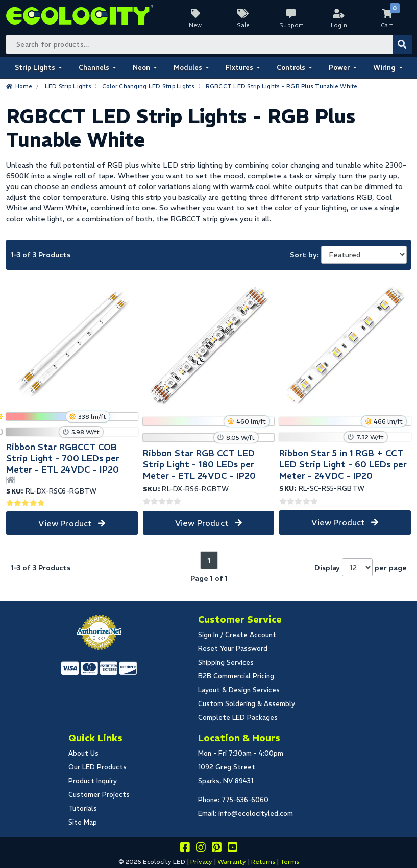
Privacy (201, 862)
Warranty (232, 862)
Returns (263, 862)
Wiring (384, 68)
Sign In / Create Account (237, 635)
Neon (141, 68)
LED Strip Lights (68, 86)
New (195, 25)
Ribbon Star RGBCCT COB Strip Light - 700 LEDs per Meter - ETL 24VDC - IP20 (63, 458)
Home (24, 86)
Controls (291, 68)
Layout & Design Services (239, 690)
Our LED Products (97, 767)
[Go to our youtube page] (232, 849)
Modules (188, 68)
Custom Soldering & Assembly (247, 704)
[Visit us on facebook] (185, 849)
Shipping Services (226, 662)
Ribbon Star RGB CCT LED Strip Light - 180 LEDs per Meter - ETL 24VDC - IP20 (199, 464)
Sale (243, 25)
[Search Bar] (208, 44)
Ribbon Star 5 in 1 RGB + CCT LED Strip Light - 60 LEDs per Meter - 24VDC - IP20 (343, 464)
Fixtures (239, 68)
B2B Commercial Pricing (236, 676)
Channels (94, 68)
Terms (290, 862)
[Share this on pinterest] (216, 849)
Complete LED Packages (238, 718)
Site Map (83, 822)
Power (339, 68)
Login (339, 25)
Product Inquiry (93, 781)
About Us (83, 753)
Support (291, 25)
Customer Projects (99, 795)
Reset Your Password (233, 649)
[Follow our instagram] (201, 849)
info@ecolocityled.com (256, 814)
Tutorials (83, 808)
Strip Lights (35, 68)
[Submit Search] (402, 44)
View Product (65, 523)
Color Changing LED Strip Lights (149, 86)
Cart (387, 25)
